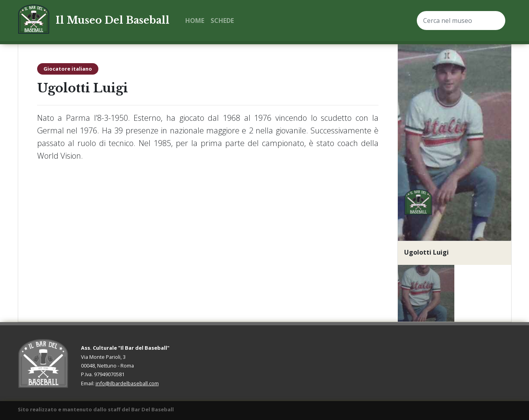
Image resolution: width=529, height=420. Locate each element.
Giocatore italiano (68, 69)
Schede (222, 21)
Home (195, 21)
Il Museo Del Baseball (113, 20)
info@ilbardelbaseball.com (127, 383)
